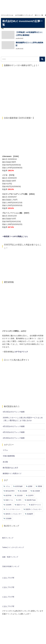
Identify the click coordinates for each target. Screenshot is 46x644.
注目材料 (8, 505)
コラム (5, 450)
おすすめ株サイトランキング (24, 15)
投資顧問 (30, 514)
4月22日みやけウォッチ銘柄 (14, 426)
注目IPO (31, 495)
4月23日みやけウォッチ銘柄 (14, 412)
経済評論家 (19, 486)
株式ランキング (8, 538)
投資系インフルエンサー (34, 509)
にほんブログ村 (8, 578)
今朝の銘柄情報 (9, 456)
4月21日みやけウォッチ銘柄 (14, 432)
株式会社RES (10, 491)
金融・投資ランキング (10, 557)
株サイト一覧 (39, 15)
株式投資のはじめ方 (10, 468)
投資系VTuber (31, 500)
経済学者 (8, 495)
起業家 (30, 486)
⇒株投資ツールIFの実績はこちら (15, 236)
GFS (20, 500)
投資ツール (9, 500)
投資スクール (21, 505)
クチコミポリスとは (7, 15)
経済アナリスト (36, 505)
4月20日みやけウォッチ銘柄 (14, 438)
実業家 (40, 486)
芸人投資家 (23, 491)
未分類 (5, 462)
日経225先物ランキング (11, 566)
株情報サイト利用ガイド (12, 473)
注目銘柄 (8, 518)
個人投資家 (36, 491)
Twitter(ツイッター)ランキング (13, 547)
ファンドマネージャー (13, 509)
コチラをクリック (21, 352)
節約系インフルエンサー (14, 514)
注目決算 (20, 495)
